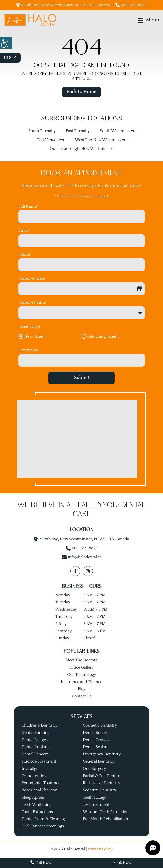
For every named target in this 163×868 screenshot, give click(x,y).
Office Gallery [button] (81, 674)
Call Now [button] (41, 863)
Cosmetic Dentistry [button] (100, 732)
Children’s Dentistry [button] (39, 732)
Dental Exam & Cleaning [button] (43, 825)
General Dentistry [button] (99, 768)
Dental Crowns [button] (96, 746)
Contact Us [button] (82, 703)
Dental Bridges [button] (35, 746)
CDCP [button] (10, 58)
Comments (28, 350)
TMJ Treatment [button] (96, 811)
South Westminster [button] (117, 131)
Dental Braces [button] (95, 739)
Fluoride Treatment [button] (39, 768)
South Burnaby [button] (42, 131)
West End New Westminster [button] (100, 140)
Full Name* (28, 206)
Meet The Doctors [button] (81, 667)
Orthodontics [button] (34, 782)
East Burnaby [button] (78, 131)
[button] (6, 43)
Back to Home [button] (81, 92)
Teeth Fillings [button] (94, 804)
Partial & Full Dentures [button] (103, 782)
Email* (24, 230)
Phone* (25, 254)
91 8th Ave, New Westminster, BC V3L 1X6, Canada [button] (63, 5)
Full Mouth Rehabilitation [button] (106, 825)
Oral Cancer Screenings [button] (43, 833)
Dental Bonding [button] (35, 739)
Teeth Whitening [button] (36, 811)
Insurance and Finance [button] (81, 688)
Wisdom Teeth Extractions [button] (107, 818)
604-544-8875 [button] (131, 5)
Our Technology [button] (81, 681)
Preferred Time (32, 302)
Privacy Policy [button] (100, 849)
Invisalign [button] (30, 775)
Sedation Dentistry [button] (100, 797)
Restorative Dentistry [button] (102, 789)
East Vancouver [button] (51, 140)
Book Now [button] (122, 863)
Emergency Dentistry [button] (102, 761)
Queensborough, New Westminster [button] (82, 149)
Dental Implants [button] (36, 753)
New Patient (35, 336)
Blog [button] (82, 695)
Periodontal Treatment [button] (42, 789)
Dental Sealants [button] (97, 753)
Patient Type (29, 326)
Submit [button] (82, 378)
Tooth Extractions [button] (37, 818)
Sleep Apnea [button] (33, 804)
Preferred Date (32, 278)
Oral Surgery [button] (94, 775)
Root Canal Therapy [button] (39, 797)
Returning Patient (103, 336)
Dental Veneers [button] (35, 761)
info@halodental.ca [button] (85, 564)
